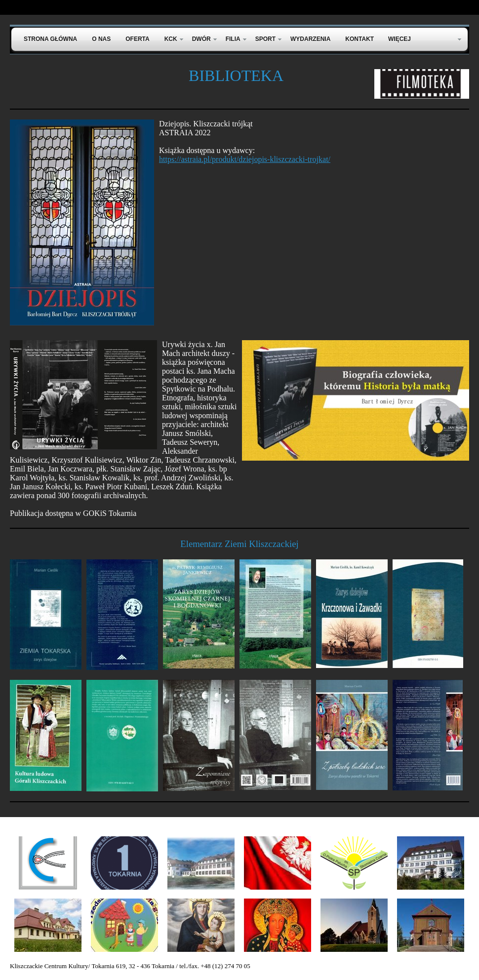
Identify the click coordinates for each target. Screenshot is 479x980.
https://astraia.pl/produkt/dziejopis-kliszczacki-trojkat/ (245, 159)
